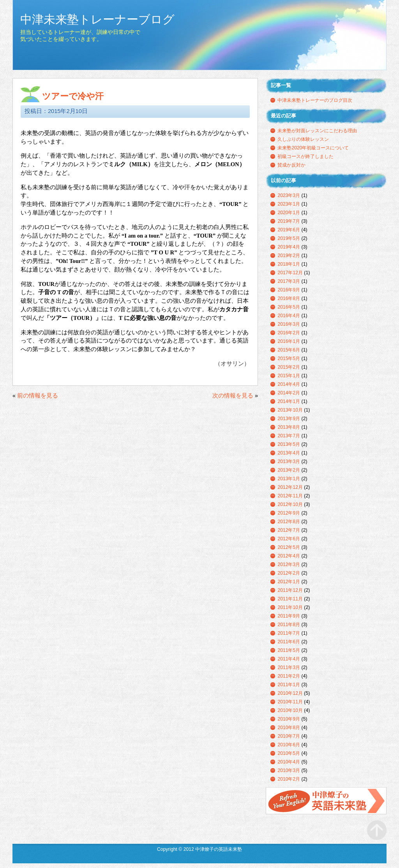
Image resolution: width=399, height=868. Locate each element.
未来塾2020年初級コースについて (313, 148)
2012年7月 (289, 530)
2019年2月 (289, 256)
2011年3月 (289, 667)
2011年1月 (289, 685)
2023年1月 (289, 204)
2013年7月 (289, 436)
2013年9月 (289, 419)
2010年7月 (289, 736)
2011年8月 (289, 625)
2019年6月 (289, 230)
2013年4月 (289, 453)
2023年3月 (289, 195)
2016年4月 (289, 316)
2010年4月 (289, 762)
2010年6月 (289, 745)
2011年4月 (289, 659)
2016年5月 (289, 307)
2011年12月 (290, 590)
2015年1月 (289, 376)
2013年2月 (289, 470)
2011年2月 (289, 676)
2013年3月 (289, 462)
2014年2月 (289, 393)
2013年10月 (290, 410)
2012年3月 (289, 564)
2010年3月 (289, 770)
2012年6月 (289, 539)
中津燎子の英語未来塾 (326, 801)
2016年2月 (289, 333)
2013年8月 (289, 427)
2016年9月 (289, 290)
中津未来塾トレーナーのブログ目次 (315, 100)
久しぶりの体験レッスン (303, 139)
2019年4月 (289, 247)
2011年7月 (289, 633)
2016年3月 (289, 324)
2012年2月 (289, 573)
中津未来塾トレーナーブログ (97, 19)
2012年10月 (290, 504)
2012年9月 (289, 513)
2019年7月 (289, 221)
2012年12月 (290, 487)
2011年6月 (289, 642)
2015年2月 (289, 367)
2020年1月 (289, 213)
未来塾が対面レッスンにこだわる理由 (317, 131)
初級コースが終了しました (305, 156)
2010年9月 (289, 719)
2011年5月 (289, 650)
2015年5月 (289, 359)
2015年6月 (289, 350)
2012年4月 (289, 556)
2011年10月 (290, 607)
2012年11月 (290, 496)
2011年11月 (290, 599)
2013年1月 (289, 479)
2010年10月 (290, 710)
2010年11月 (290, 702)
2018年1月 (289, 264)
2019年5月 (289, 238)
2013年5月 (289, 444)
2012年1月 (289, 582)
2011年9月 (289, 616)
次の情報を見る (233, 396)
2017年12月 (290, 273)
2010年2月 (289, 779)
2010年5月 (289, 753)
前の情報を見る (38, 396)
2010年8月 (289, 728)
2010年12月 (290, 693)
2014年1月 (289, 401)
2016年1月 (289, 341)
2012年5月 (289, 547)
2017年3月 (289, 281)
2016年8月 (289, 298)
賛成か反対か (291, 165)
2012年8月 (289, 522)
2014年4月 (289, 384)
